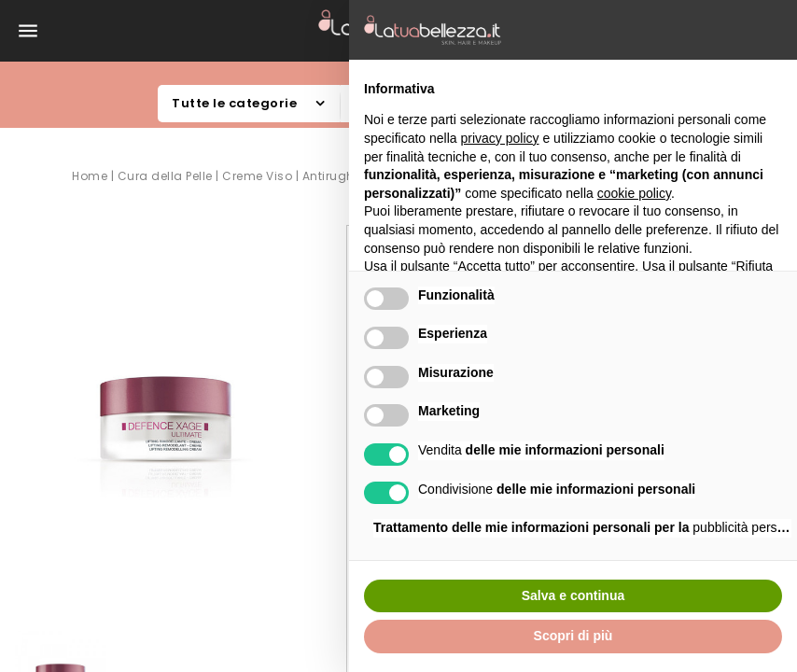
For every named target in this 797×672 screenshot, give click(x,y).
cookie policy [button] (634, 193)
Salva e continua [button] (573, 595)
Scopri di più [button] (573, 636)
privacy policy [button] (500, 138)
